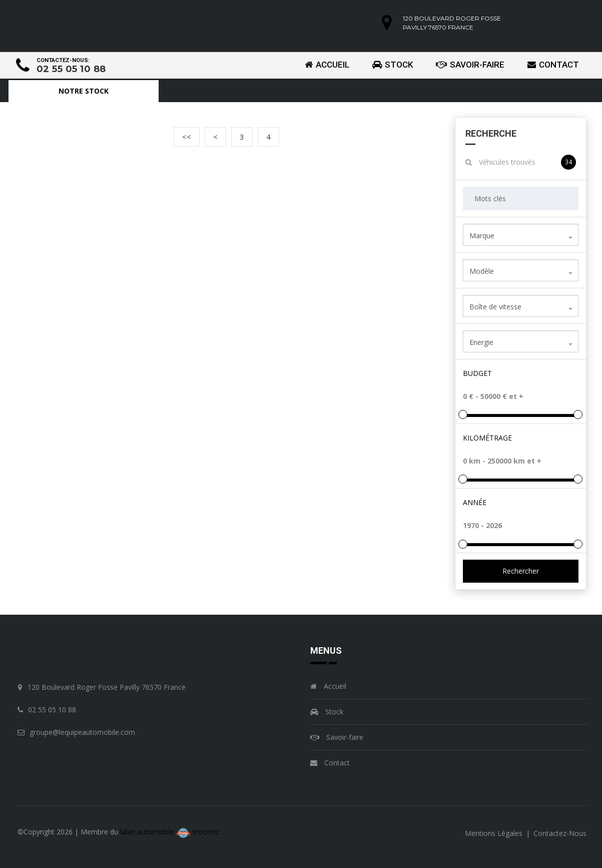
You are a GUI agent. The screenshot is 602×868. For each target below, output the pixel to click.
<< (187, 137)
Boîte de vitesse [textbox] (495, 307)
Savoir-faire (470, 65)
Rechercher (521, 571)
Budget (477, 373)
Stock (393, 65)
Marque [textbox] (482, 236)
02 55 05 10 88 (71, 69)
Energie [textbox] (481, 342)
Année (475, 502)
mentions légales (495, 833)
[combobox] (521, 235)
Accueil (327, 65)
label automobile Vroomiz (170, 832)
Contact (553, 65)
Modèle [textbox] (482, 271)
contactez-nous (560, 833)
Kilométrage (487, 438)
